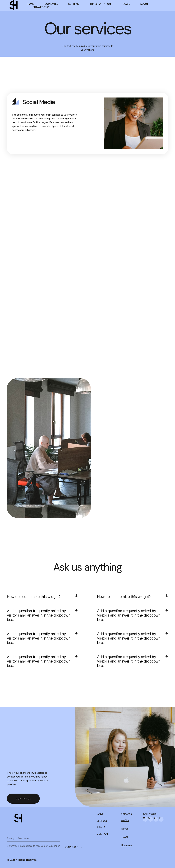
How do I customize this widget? (34, 597)
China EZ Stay (41, 7)
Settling (74, 4)
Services (102, 821)
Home (31, 4)
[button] (42, 598)
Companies (51, 4)
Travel (125, 4)
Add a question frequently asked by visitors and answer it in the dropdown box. (39, 615)
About (144, 4)
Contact (103, 834)
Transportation (100, 4)
